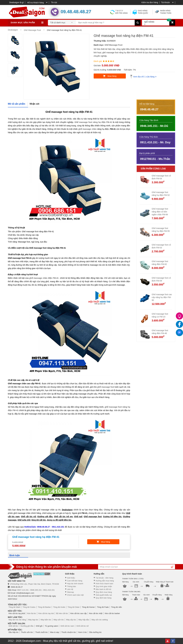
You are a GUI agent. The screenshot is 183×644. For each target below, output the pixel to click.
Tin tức (54, 2)
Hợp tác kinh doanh (75, 584)
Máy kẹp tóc (33, 620)
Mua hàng (112, 76)
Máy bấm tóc (46, 620)
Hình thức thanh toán (104, 584)
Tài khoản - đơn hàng (104, 578)
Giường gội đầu (27, 626)
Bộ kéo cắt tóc (62, 613)
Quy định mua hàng (104, 592)
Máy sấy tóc (71, 620)
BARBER (111, 41)
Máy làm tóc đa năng (17, 620)
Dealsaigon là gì (16, 2)
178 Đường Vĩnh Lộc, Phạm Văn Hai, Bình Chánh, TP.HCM (34, 584)
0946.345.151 (36, 590)
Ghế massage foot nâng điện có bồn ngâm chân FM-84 (160, 212)
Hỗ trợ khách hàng (35, 3)
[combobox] (62, 22)
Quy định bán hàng (104, 598)
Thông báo (71, 586)
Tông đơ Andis (59, 607)
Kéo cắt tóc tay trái (46, 613)
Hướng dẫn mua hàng (105, 581)
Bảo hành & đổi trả (103, 589)
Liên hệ (70, 589)
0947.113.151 (23, 590)
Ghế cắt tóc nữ (82, 626)
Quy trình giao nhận (104, 586)
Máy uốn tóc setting (100, 620)
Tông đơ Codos (29, 607)
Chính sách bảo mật (75, 595)
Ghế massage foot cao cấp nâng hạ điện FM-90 (162, 297)
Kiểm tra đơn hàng (150, 2)
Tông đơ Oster (73, 607)
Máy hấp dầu (84, 620)
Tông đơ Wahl (14, 607)
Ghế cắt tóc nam (67, 626)
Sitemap (70, 592)
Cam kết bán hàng (75, 581)
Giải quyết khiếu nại (104, 595)
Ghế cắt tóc (13, 626)
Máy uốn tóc (59, 620)
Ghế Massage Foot (114, 45)
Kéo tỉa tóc (32, 613)
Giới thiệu (71, 578)
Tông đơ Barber (44, 607)
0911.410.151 (49, 590)
